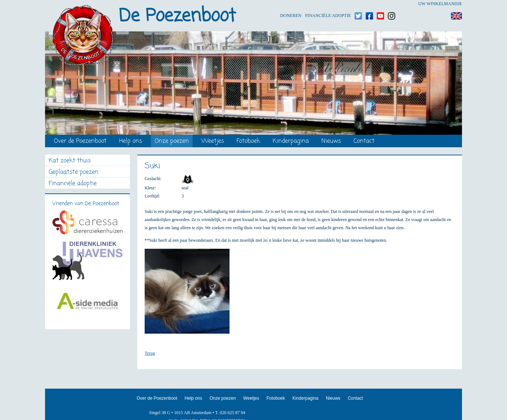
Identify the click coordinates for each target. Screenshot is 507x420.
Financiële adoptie (328, 4)
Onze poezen (172, 142)
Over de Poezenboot (80, 142)
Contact (364, 142)
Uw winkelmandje (440, 4)
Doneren (291, 4)
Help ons (131, 142)
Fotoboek (248, 142)
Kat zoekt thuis (70, 161)
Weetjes (213, 142)
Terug (150, 353)
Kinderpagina (291, 142)
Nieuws (331, 142)
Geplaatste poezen (74, 173)
